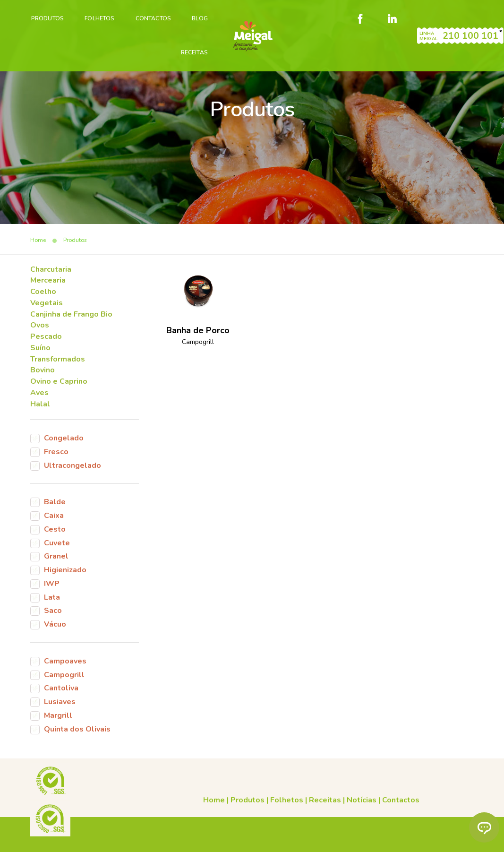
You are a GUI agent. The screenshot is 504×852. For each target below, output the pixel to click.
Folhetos (99, 17)
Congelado (64, 443)
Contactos (153, 17)
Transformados (58, 363)
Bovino (43, 375)
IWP (52, 590)
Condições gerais (313, 828)
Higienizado (65, 576)
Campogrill (64, 681)
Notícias (302, 788)
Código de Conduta (273, 839)
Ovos (40, 329)
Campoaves (65, 668)
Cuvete (57, 549)
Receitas (194, 51)
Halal (40, 409)
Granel (56, 562)
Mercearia (48, 284)
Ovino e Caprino (59, 386)
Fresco (56, 457)
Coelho (43, 295)
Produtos (188, 788)
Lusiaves (60, 709)
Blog (199, 17)
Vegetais (47, 307)
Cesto (55, 535)
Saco (53, 617)
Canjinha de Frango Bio (71, 318)
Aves (39, 397)
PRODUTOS (47, 17)
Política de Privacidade (138, 839)
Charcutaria (51, 273)
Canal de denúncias (208, 839)
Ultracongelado (73, 471)
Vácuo (55, 631)
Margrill (58, 723)
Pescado (46, 341)
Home (154, 788)
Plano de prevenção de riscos (354, 839)
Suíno (40, 352)
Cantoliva (61, 695)
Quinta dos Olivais (77, 736)
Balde (55, 508)
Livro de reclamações (408, 828)
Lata (52, 603)
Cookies (358, 828)
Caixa (54, 521)
